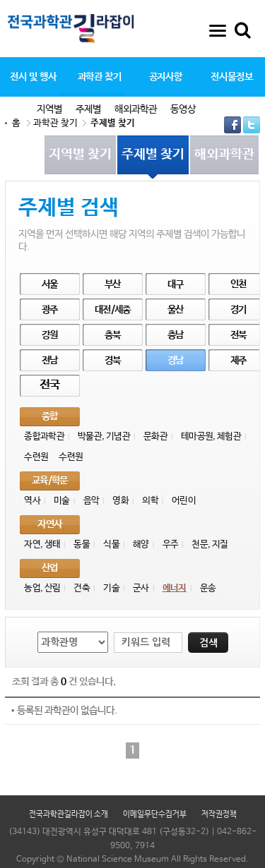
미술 (62, 501)
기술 (111, 588)
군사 (141, 588)
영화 (120, 501)
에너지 (175, 588)
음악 (92, 501)
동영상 (183, 109)
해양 (141, 544)
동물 (82, 544)
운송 (208, 588)
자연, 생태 (42, 544)
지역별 (49, 109)
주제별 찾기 (113, 123)
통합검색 (242, 30)
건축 (82, 588)
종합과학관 (44, 436)
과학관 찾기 (100, 77)
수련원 (36, 457)
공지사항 (166, 77)
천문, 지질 (210, 544)
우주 (171, 544)
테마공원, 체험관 (211, 436)
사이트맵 (218, 30)
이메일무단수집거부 (155, 814)
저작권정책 (219, 814)
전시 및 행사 (33, 77)
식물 (111, 544)
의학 (150, 501)
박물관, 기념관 (104, 436)
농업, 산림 (42, 588)
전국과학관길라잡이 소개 (69, 814)
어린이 (184, 501)
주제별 (88, 109)
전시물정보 (231, 77)
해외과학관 (136, 109)
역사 (32, 501)
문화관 (155, 436)
